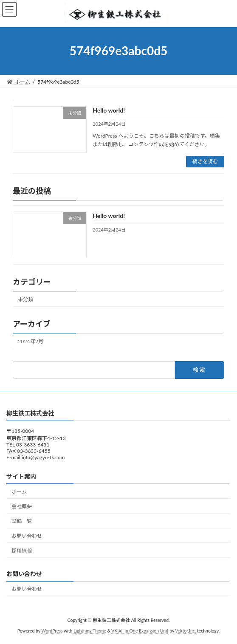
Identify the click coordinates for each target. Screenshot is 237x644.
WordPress (52, 631)
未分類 (25, 299)
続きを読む (205, 161)
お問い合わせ (27, 536)
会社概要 (22, 506)
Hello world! (109, 110)
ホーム (19, 491)
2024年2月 (31, 341)
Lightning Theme (90, 631)
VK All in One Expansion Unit (140, 631)
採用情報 (22, 550)
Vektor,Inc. (185, 631)
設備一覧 (22, 521)
